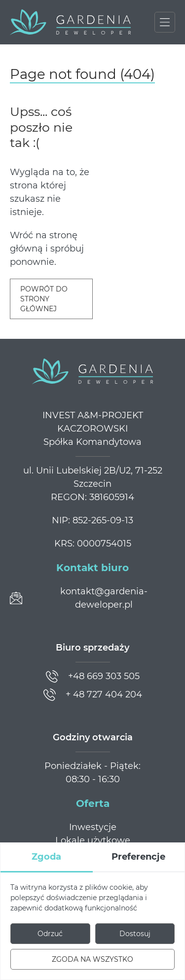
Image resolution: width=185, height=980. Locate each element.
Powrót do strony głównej (44, 299)
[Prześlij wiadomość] (92, 598)
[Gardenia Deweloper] (70, 22)
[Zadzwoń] (93, 676)
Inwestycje (93, 827)
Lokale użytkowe (93, 840)
